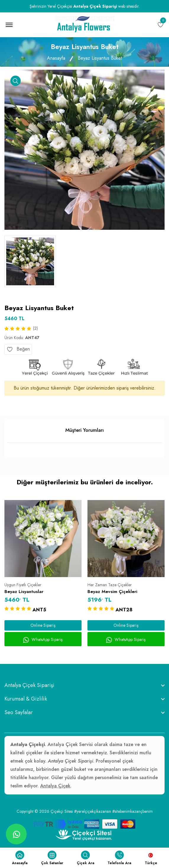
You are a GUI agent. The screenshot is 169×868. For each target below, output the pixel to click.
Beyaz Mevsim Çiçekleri (112, 592)
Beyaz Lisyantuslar (24, 592)
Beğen (18, 349)
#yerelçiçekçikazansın (93, 811)
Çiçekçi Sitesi (62, 811)
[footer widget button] (84, 685)
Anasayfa (56, 58)
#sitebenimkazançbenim (133, 811)
